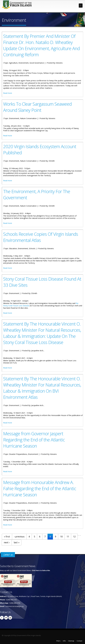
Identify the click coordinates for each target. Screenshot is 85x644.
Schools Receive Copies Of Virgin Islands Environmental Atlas (41, 237)
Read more (8, 93)
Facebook (2, 618)
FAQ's (58, 641)
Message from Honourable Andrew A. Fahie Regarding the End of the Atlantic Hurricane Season (40, 488)
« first (7, 537)
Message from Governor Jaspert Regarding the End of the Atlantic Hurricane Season (34, 440)
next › (7, 542)
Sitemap (71, 641)
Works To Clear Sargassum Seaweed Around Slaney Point (37, 107)
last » (17, 542)
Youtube (10, 618)
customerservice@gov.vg (14, 606)
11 (68, 537)
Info (64, 641)
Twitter (6, 618)
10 (61, 537)
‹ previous (19, 537)
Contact (79, 641)
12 (74, 537)
